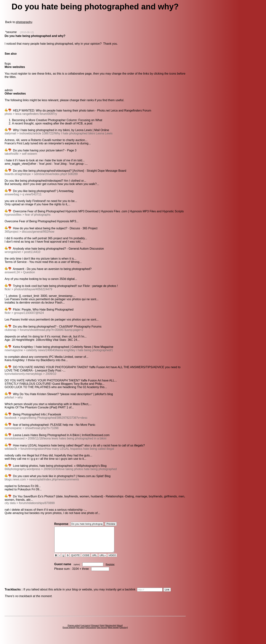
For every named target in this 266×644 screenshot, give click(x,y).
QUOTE (75, 560)
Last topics (86, 630)
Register (110, 569)
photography (24, 22)
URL (95, 560)
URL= (103, 560)
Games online (74, 630)
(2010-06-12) (27, 32)
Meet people (113, 632)
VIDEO (112, 560)
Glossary (95, 630)
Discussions (91, 632)
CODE (86, 560)
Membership (111, 630)
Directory (124, 632)
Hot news (80, 632)
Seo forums (102, 632)
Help (102, 630)
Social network (69, 632)
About (120, 630)
